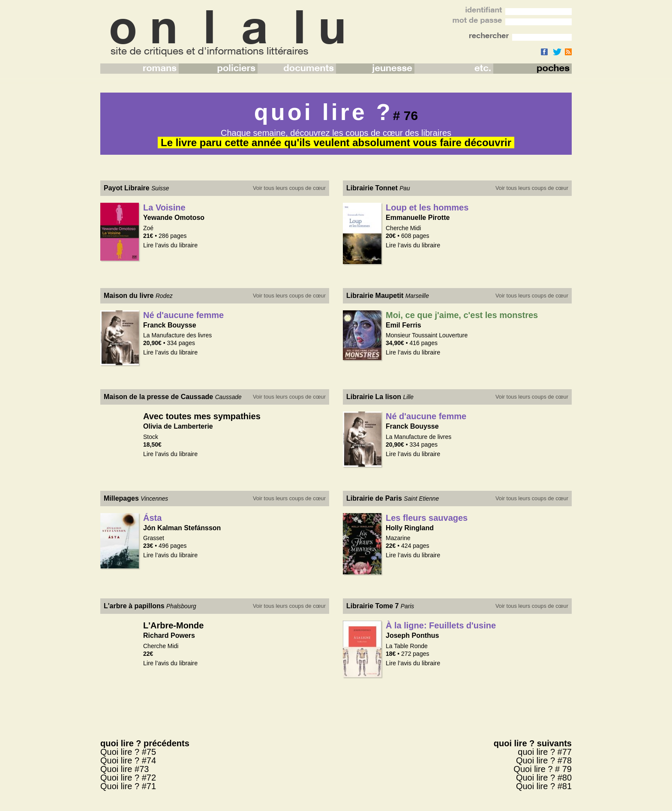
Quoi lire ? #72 (128, 778)
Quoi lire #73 (124, 769)
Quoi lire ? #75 (128, 752)
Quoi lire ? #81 (544, 786)
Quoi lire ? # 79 (543, 769)
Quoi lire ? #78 (544, 760)
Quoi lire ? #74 (128, 760)
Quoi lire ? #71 (128, 786)
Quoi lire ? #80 (544, 778)
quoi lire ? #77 (545, 752)
